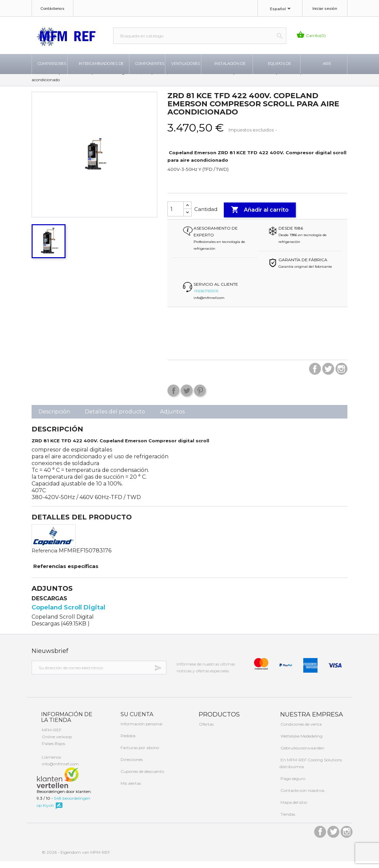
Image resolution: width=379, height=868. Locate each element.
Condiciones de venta (301, 731)
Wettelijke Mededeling (301, 743)
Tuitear (187, 398)
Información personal (141, 731)
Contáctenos (52, 8)
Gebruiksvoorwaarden (302, 755)
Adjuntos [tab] (172, 419)
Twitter (328, 376)
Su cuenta (136, 721)
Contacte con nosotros (302, 797)
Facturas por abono (139, 755)
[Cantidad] (176, 216)
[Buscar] (200, 36)
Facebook (315, 376)
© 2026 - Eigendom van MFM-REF (76, 859)
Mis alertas (130, 790)
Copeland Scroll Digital (68, 614)
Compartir (173, 398)
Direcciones (131, 767)
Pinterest (200, 398)
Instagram (341, 376)
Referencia (44, 558)
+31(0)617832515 (206, 298)
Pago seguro (292, 785)
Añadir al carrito (260, 217)
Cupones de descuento (142, 778)
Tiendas (287, 821)
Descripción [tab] (54, 419)
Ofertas (206, 731)
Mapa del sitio (293, 809)
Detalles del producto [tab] (115, 419)
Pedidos (128, 743)
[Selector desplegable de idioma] (282, 9)
